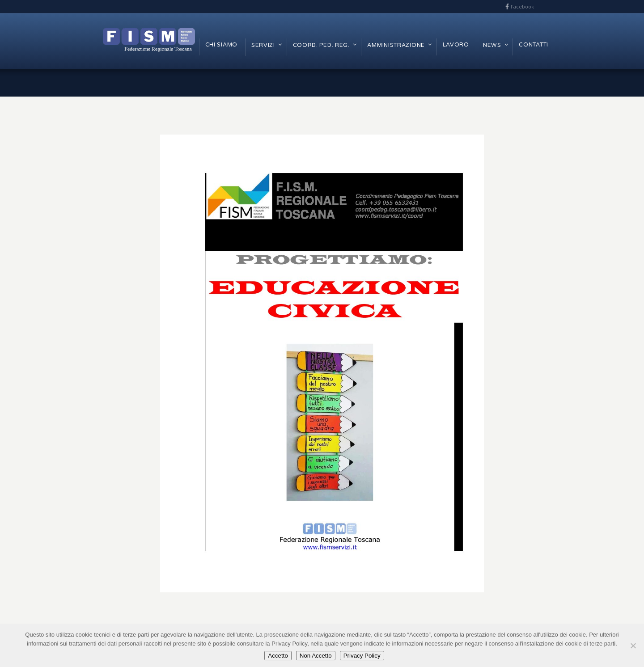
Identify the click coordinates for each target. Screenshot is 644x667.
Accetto (278, 656)
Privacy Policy (362, 656)
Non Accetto (316, 656)
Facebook (522, 6)
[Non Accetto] (633, 646)
